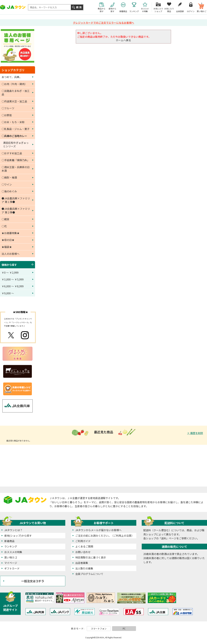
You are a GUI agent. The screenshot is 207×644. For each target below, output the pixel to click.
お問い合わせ (83, 552)
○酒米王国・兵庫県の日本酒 (16, 169)
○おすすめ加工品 (12, 153)
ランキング (11, 546)
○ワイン (7, 184)
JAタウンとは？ (13, 530)
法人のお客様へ (11, 254)
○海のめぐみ (9, 191)
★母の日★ (8, 240)
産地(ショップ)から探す (18, 536)
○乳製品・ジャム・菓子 (16, 129)
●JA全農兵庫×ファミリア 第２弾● (16, 210)
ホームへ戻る (123, 40)
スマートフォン (99, 629)
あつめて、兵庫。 (12, 77)
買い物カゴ (11, 557)
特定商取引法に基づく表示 (91, 557)
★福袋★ (7, 247)
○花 (4, 226)
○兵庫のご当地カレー (14, 136)
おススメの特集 (13, 552)
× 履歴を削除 (195, 433)
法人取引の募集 (84, 568)
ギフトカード (12, 568)
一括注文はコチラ (33, 581)
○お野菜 (7, 115)
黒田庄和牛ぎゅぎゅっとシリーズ (16, 144)
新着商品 (9, 541)
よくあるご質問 (84, 546)
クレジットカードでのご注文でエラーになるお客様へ (103, 23)
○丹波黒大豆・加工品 (14, 101)
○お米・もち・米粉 (13, 122)
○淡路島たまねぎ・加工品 (16, 93)
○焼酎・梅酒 (9, 177)
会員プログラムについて (89, 574)
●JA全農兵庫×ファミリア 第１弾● (16, 200)
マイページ (11, 563)
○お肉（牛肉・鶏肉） (14, 84)
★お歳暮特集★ (11, 233)
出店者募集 (82, 563)
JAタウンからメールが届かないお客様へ (98, 530)
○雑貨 (5, 219)
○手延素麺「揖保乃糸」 (16, 160)
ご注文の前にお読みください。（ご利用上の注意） (105, 536)
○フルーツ (8, 108)
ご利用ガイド (83, 541)
